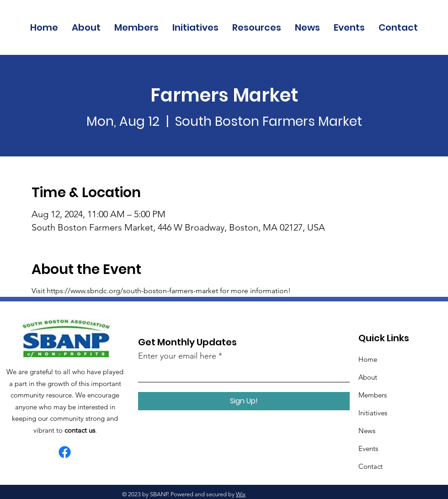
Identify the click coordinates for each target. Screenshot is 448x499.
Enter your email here (177, 356)
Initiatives (373, 413)
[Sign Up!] (244, 401)
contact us (80, 430)
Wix (241, 494)
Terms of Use (268, 494)
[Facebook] (65, 452)
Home (368, 359)
